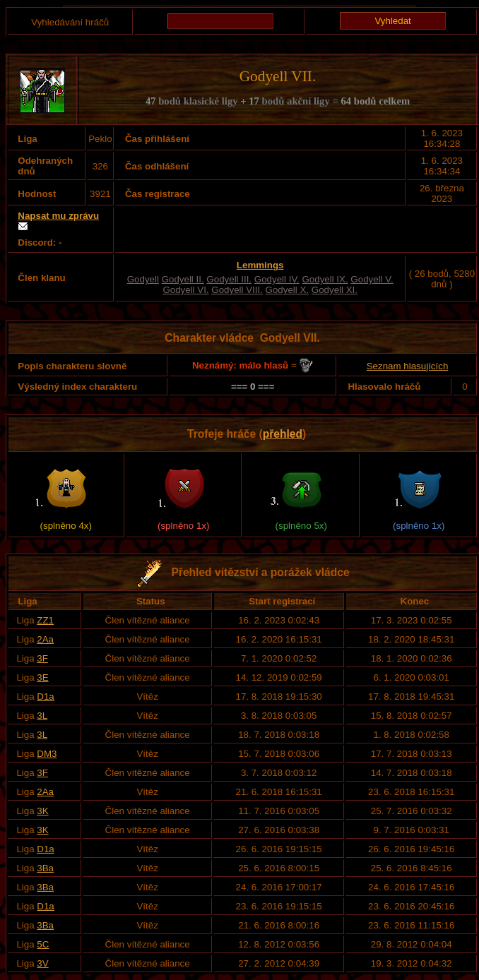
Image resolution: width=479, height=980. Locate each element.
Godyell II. (183, 279)
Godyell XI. (335, 290)
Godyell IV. (277, 279)
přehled (283, 434)
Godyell (143, 279)
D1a (45, 697)
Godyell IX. (325, 279)
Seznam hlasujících (408, 366)
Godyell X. (288, 290)
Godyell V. (372, 279)
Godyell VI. (185, 290)
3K (42, 811)
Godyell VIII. (237, 290)
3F (42, 658)
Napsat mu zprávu (58, 216)
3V (42, 963)
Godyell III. (229, 279)
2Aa (45, 639)
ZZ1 (45, 620)
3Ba (45, 868)
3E (42, 677)
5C (43, 944)
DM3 (47, 754)
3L (42, 716)
